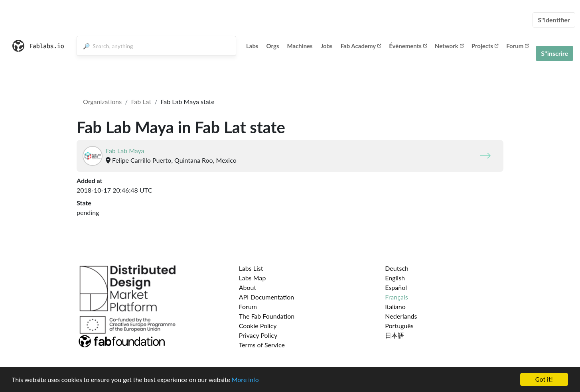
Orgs (273, 46)
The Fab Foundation (267, 316)
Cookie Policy (258, 326)
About (248, 287)
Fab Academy (361, 46)
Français (396, 297)
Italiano (395, 306)
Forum (517, 46)
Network (449, 46)
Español (396, 287)
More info (245, 380)
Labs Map (253, 278)
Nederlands (401, 316)
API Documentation (267, 297)
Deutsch (397, 268)
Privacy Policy (258, 335)
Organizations (102, 101)
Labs (252, 46)
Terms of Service (262, 345)
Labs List (251, 268)
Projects (485, 46)
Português (399, 326)
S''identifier (554, 20)
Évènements (408, 46)
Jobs (327, 46)
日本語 (395, 335)
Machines (300, 46)
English (395, 278)
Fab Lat (141, 101)
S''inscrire (554, 53)
